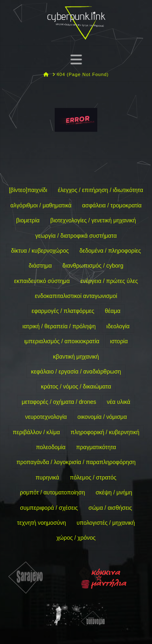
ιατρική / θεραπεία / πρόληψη (59, 326)
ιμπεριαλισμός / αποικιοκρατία (62, 341)
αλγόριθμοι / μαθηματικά (41, 205)
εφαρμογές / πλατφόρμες (63, 311)
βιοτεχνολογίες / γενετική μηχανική (93, 220)
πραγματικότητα (96, 447)
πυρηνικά (47, 477)
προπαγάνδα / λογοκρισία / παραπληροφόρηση (76, 462)
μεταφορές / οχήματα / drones (59, 402)
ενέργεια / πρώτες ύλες (109, 281)
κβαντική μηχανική (76, 357)
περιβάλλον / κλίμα (36, 432)
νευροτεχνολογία (46, 417)
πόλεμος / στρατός (93, 477)
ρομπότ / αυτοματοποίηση (52, 492)
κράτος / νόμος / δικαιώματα (76, 386)
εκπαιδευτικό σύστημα (42, 281)
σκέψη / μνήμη (114, 492)
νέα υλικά (119, 402)
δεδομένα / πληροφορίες (110, 251)
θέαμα (113, 311)
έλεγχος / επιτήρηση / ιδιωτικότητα (101, 190)
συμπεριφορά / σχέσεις (49, 508)
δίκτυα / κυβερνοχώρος (40, 251)
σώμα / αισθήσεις (110, 508)
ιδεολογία (118, 326)
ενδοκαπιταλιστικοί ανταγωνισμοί (76, 296)
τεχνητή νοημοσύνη (42, 523)
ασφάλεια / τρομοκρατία (112, 205)
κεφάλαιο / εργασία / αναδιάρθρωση (76, 372)
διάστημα (40, 266)
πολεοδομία (51, 447)
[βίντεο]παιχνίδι (28, 190)
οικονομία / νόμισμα (102, 417)
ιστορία (119, 341)
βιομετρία (28, 220)
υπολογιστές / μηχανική (106, 523)
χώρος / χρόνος (76, 538)
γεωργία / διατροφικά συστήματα (76, 236)
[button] (76, 59)
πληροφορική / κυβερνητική (105, 432)
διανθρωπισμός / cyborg (93, 266)
